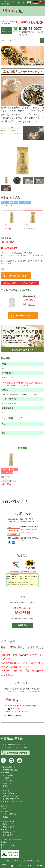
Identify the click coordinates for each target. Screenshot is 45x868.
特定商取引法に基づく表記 (11, 840)
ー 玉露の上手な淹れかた (10, 793)
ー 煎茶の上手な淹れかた (10, 799)
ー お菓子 (4, 812)
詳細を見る (23, 625)
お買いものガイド (7, 822)
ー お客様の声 (6, 778)
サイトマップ (6, 848)
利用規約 (4, 842)
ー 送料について (7, 824)
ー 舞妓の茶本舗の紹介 (9, 770)
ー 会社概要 (5, 773)
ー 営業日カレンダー (9, 832)
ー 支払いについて (8, 827)
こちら (18, 253)
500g (33, 221)
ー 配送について (7, 830)
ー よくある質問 (7, 835)
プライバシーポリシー (9, 845)
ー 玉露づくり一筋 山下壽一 (12, 801)
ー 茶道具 (4, 817)
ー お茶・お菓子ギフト (9, 814)
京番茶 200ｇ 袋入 (8, 481)
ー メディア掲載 (7, 775)
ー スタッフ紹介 (7, 783)
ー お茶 (3, 809)
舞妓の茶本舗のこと (8, 767)
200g (12, 221)
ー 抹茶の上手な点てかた (10, 796)
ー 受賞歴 (4, 786)
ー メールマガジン (8, 781)
